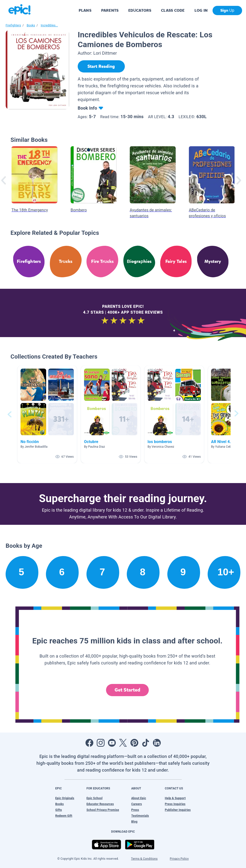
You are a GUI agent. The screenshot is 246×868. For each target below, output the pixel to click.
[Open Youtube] (112, 743)
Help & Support (175, 798)
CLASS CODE (173, 10)
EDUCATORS (140, 10)
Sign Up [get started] (227, 10)
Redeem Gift (64, 816)
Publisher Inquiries (178, 810)
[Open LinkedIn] (157, 743)
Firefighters (13, 25)
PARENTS (110, 10)
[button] (47, 414)
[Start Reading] (101, 66)
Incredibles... (49, 25)
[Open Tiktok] (146, 743)
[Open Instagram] (101, 743)
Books (31, 25)
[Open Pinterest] (134, 743)
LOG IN (201, 10)
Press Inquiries (175, 804)
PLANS (85, 10)
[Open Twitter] (123, 743)
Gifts (59, 810)
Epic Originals (65, 798)
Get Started (128, 690)
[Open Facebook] (89, 743)
